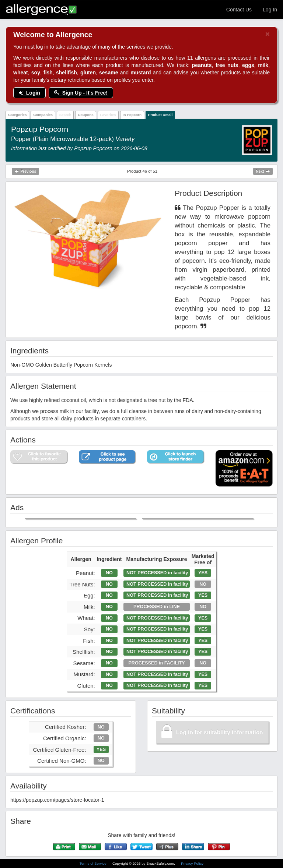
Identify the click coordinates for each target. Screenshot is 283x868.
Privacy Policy (192, 863)
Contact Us (239, 10)
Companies (43, 115)
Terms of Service (94, 863)
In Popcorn (132, 115)
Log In (270, 10)
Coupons (85, 115)
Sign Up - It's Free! (81, 93)
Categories (18, 115)
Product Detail (160, 115)
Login (29, 93)
